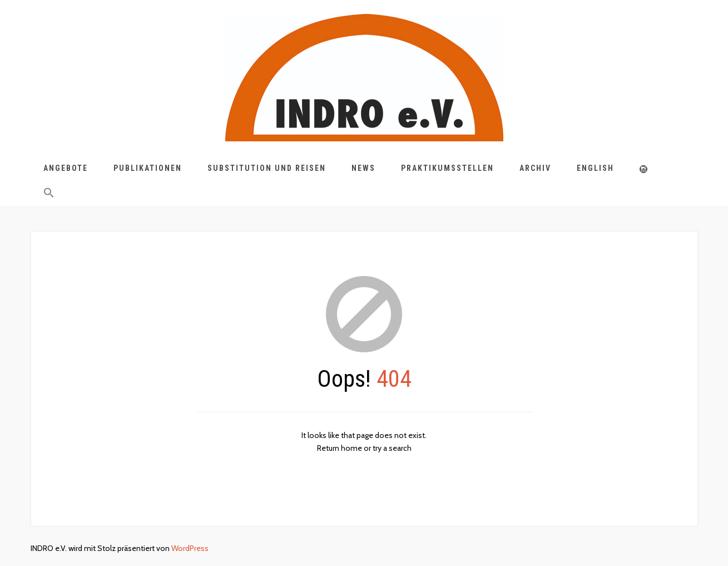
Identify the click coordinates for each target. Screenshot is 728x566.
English (595, 168)
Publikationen (148, 168)
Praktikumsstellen (447, 168)
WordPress (190, 548)
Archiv (535, 168)
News (363, 168)
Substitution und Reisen (267, 168)
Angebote (66, 168)
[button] (49, 195)
